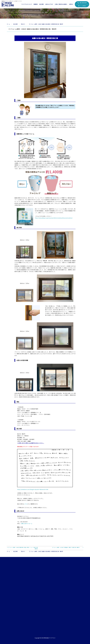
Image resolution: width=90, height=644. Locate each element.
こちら (26, 504)
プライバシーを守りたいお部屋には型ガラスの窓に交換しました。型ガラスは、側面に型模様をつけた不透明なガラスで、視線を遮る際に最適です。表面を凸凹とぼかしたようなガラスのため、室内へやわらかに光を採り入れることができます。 (45, 354)
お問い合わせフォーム (27, 524)
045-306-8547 (82, 3)
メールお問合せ (82, 6)
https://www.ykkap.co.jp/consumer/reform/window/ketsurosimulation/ (54, 218)
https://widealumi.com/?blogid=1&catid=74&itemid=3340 (33, 489)
